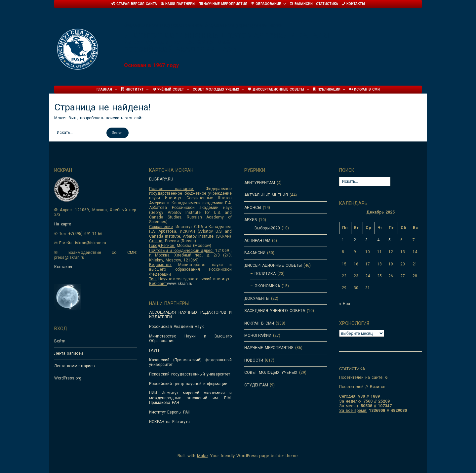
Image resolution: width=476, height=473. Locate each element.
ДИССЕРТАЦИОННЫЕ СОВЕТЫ (273, 265)
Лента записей (69, 353)
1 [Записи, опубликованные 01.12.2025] (343, 240)
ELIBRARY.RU (161, 179)
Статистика (327, 4)
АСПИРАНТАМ (257, 241)
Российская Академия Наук (176, 327)
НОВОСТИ (254, 360)
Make (202, 456)
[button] (118, 133)
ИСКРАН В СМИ (259, 323)
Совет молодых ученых (218, 90)
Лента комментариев (75, 366)
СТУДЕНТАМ (256, 385)
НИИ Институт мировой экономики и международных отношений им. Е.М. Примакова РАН (190, 398)
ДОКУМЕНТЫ (257, 298)
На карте (63, 224)
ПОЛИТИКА (265, 274)
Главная (107, 90)
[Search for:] (79, 133)
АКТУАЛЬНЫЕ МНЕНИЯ (266, 195)
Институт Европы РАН (170, 412)
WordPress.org (68, 378)
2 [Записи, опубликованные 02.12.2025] (355, 240)
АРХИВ (251, 220)
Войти (60, 341)
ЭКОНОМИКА (267, 286)
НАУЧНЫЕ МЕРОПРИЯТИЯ (269, 348)
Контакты (63, 267)
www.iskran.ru (180, 284)
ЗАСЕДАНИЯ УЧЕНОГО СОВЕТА (275, 311)
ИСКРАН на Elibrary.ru (169, 422)
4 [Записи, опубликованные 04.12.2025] (378, 240)
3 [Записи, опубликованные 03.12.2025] (366, 240)
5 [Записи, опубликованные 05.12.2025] (390, 240)
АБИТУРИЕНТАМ (260, 183)
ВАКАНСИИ (255, 253)
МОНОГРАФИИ (258, 335)
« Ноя (345, 304)
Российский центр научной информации (188, 384)
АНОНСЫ (253, 208)
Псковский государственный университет (190, 374)
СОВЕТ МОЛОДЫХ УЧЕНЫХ (271, 373)
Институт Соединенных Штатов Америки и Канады (227, 35)
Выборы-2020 (267, 228)
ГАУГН (155, 350)
